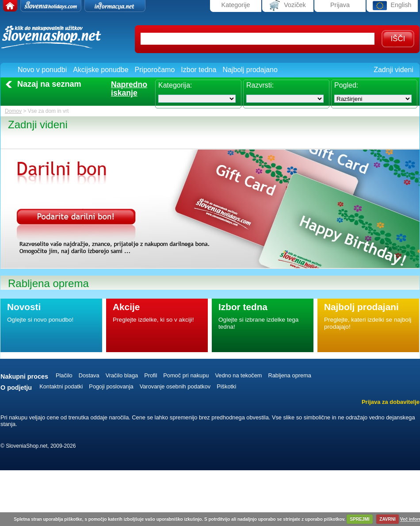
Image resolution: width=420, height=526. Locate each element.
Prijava (340, 5)
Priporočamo (155, 70)
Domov (13, 111)
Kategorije (236, 5)
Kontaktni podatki (61, 386)
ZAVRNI (387, 519)
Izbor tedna (199, 70)
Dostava (89, 375)
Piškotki (226, 386)
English (392, 6)
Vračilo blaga (122, 375)
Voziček (288, 6)
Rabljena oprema (289, 375)
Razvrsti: (260, 85)
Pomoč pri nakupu (186, 375)
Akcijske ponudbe (101, 70)
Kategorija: (175, 85)
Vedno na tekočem (238, 375)
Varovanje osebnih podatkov (175, 386)
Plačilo (64, 375)
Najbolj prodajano (250, 70)
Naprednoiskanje (129, 89)
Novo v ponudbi (42, 70)
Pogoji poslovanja (111, 386)
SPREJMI (360, 519)
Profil (151, 375)
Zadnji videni (393, 70)
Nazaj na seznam (49, 84)
